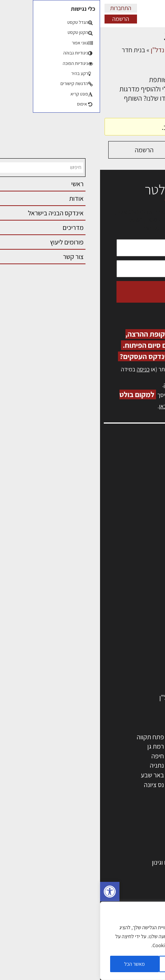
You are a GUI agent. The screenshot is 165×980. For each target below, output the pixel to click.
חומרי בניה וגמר (133, 650)
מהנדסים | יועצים (132, 611)
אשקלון (99, 785)
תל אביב (143, 737)
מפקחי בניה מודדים (129, 621)
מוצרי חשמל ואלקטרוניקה (121, 669)
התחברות (21, 8)
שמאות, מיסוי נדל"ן (133, 473)
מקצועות (142, 602)
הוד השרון (141, 775)
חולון (147, 756)
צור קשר (147, 522)
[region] (82, 941)
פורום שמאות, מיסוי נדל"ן (82, 50)
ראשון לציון (140, 746)
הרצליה (99, 756)
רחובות (100, 746)
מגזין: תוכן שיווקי (137, 545)
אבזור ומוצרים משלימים (124, 688)
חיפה (57, 756)
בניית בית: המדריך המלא (122, 853)
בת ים (146, 785)
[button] (10, 892)
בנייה (147, 843)
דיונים (126, 50)
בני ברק (99, 775)
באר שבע (52, 775)
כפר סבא (97, 765)
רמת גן (56, 746)
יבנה (103, 794)
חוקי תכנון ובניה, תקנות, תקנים (115, 881)
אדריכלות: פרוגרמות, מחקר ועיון (113, 834)
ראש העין (142, 794)
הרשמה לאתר (140, 505)
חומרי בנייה (139, 872)
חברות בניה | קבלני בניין (124, 631)
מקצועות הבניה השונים (125, 640)
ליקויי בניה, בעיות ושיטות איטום (119, 481)
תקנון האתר (142, 554)
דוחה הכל (82, 964)
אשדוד (145, 765)
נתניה (57, 765)
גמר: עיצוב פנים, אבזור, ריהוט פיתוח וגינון (102, 862)
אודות (150, 529)
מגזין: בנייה (143, 538)
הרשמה (21, 19)
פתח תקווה (50, 737)
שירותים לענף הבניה (128, 678)
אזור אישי (145, 497)
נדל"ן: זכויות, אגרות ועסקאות (117, 900)
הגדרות (130, 964)
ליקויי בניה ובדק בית (128, 891)
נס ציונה (54, 785)
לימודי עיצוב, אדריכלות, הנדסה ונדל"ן (106, 697)
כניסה (43, 369)
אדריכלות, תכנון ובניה (130, 465)
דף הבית (150, 50)
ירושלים (99, 737)
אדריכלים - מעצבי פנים (124, 592)
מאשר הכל (35, 964)
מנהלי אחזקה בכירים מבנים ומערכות (111, 489)
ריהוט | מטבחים (134, 659)
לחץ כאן (114, 385)
